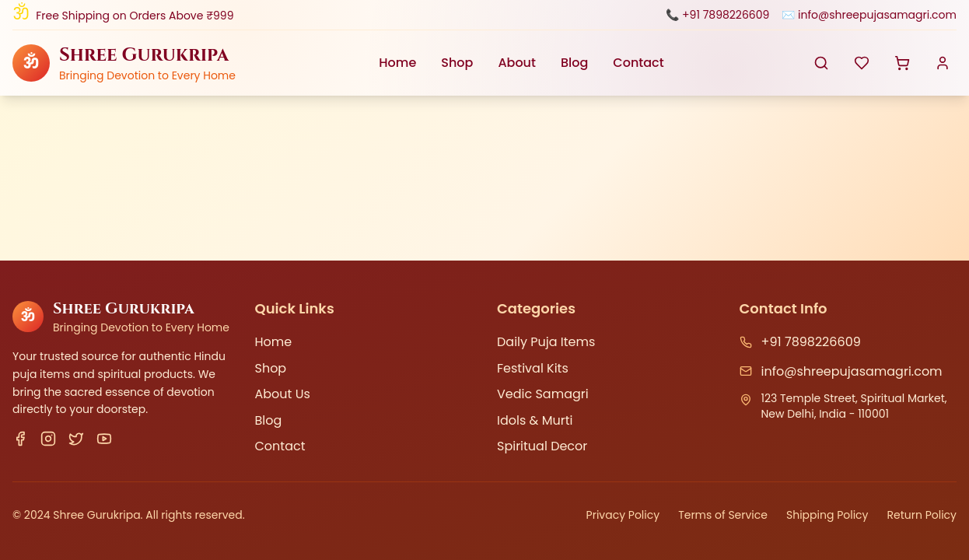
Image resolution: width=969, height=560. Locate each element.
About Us (283, 394)
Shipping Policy (827, 515)
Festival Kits (533, 368)
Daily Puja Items (546, 342)
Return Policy (922, 515)
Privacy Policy (623, 515)
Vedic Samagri (543, 394)
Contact (638, 63)
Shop (457, 63)
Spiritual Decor (542, 446)
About (517, 63)
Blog (574, 63)
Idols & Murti (535, 420)
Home (397, 63)
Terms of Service (723, 515)
